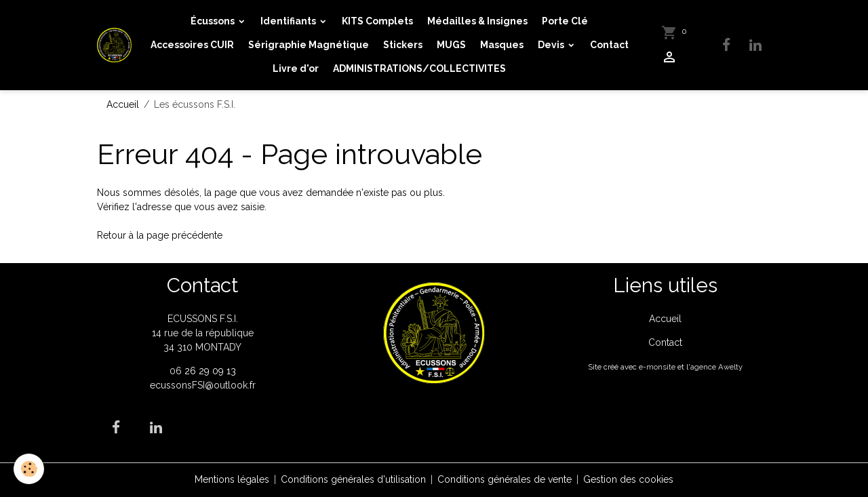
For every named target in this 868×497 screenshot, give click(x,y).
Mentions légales (232, 479)
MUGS (451, 45)
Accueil (123, 104)
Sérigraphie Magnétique (309, 45)
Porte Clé (565, 21)
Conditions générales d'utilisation (353, 479)
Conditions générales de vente (505, 479)
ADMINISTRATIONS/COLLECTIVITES (419, 68)
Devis (552, 45)
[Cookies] (29, 469)
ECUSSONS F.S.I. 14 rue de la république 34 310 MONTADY (203, 333)
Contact (609, 45)
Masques (502, 45)
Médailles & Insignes (477, 21)
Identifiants (289, 21)
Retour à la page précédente (160, 235)
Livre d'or (296, 68)
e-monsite (657, 367)
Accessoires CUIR (192, 45)
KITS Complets (377, 21)
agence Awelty (716, 367)
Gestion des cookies (628, 479)
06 (177, 371)
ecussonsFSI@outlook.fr (203, 385)
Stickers (403, 45)
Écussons (214, 21)
